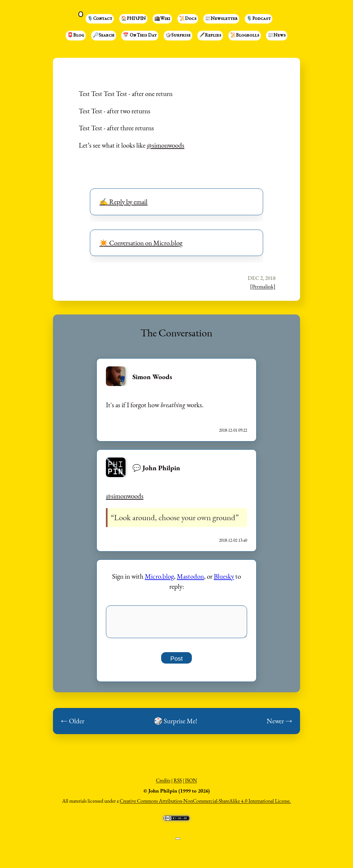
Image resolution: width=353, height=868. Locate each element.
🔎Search (104, 36)
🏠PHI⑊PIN (133, 19)
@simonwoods (166, 145)
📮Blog (76, 36)
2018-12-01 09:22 (233, 430)
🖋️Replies (210, 36)
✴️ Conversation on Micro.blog (141, 243)
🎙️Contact (100, 19)
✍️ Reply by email (123, 202)
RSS (178, 784)
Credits (163, 784)
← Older (73, 724)
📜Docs (188, 19)
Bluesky (224, 576)
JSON (191, 784)
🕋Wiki (162, 19)
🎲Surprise (178, 36)
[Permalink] (263, 286)
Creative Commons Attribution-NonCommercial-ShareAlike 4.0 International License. (205, 804)
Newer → (279, 724)
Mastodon (190, 576)
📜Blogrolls (245, 36)
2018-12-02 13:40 (233, 540)
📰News (277, 36)
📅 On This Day (140, 36)
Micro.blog (159, 576)
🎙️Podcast (259, 19)
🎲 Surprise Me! (176, 724)
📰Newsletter (221, 19)
